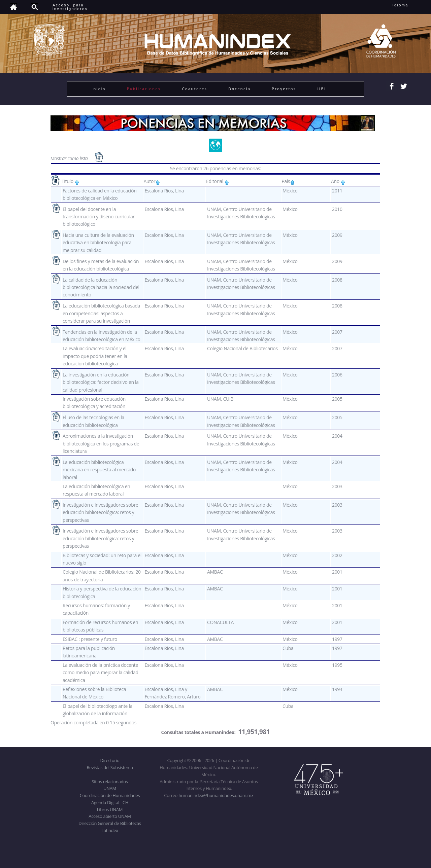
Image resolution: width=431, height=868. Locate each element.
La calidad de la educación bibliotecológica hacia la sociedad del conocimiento (101, 287)
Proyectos (284, 89)
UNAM (110, 788)
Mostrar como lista (70, 158)
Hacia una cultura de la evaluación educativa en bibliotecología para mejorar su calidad (98, 243)
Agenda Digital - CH (110, 802)
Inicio (99, 89)
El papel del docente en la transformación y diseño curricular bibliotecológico (99, 217)
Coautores (195, 89)
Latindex (110, 830)
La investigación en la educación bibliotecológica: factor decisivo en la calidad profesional (101, 382)
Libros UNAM (110, 809)
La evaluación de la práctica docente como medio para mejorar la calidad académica (101, 673)
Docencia (239, 89)
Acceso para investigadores (70, 7)
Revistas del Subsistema (110, 767)
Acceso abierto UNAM (110, 816)
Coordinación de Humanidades (110, 795)
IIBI (322, 89)
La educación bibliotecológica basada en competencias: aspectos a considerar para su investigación (101, 313)
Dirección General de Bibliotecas (110, 823)
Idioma (409, 5)
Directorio (110, 760)
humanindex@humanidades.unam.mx (216, 795)
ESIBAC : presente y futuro (90, 639)
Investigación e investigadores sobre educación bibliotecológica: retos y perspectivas (100, 512)
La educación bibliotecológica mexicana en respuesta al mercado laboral (99, 470)
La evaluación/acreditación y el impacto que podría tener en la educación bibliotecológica (95, 356)
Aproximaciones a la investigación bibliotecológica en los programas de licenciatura (101, 443)
